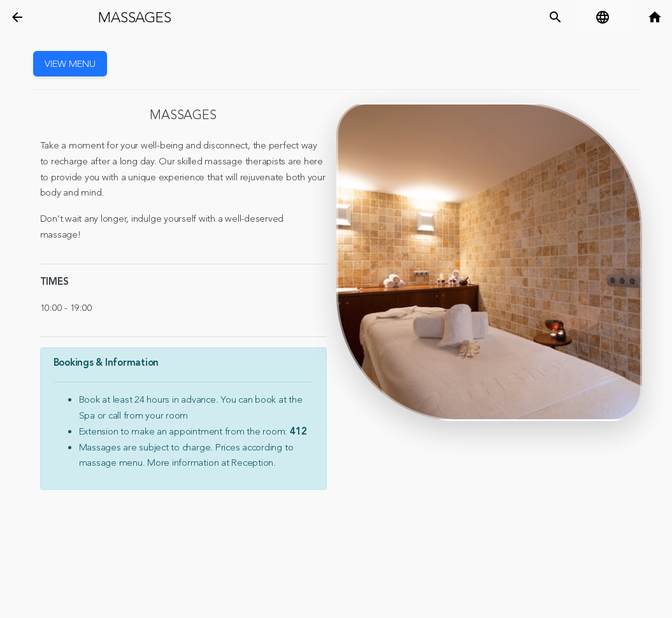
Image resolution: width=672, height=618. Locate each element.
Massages (134, 18)
